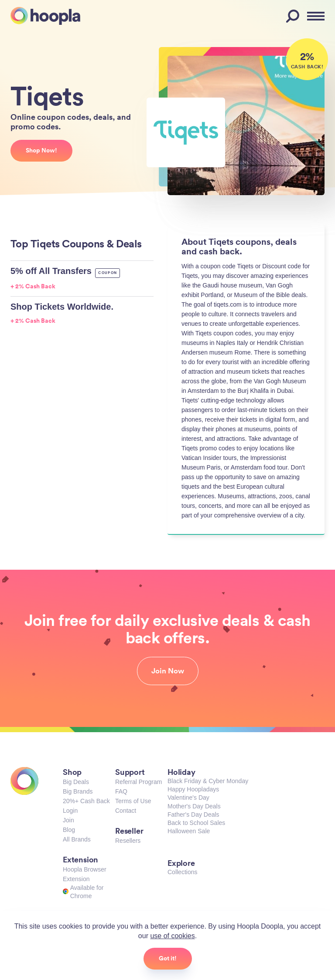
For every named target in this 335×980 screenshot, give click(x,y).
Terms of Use (133, 801)
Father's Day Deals (193, 814)
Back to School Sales (196, 823)
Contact (126, 811)
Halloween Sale (189, 831)
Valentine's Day (188, 798)
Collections (182, 872)
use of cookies (172, 936)
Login (70, 811)
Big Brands (78, 791)
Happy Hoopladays (193, 789)
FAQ (121, 791)
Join (68, 820)
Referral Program (138, 782)
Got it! (168, 958)
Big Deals (76, 782)
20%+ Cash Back (86, 801)
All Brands (77, 839)
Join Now (168, 671)
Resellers (128, 841)
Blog (69, 830)
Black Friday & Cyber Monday (208, 781)
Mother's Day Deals (194, 806)
